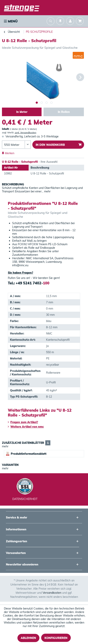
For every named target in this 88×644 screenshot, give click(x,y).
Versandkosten (52, 593)
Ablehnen (28, 638)
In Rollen (64, 112)
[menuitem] (10, 21)
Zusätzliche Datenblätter (26, 443)
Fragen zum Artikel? (23, 422)
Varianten (10, 465)
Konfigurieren (56, 638)
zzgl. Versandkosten (25, 132)
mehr (47, 191)
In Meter (22, 112)
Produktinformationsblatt (26, 454)
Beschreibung (13, 184)
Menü (11, 21)
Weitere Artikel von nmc (26, 427)
